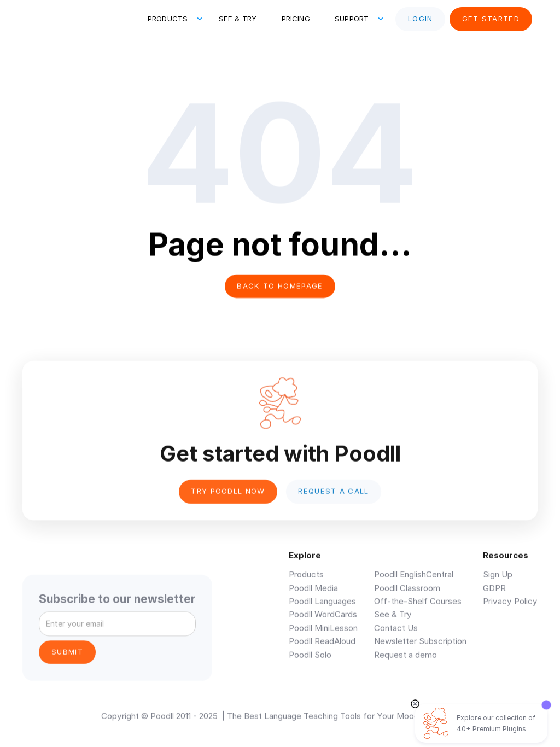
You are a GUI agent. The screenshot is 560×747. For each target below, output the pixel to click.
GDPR (494, 595)
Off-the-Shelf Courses (418, 608)
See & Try (238, 19)
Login (421, 19)
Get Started (491, 19)
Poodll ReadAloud (322, 648)
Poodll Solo (310, 661)
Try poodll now (228, 497)
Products (306, 581)
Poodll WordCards (323, 621)
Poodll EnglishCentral (414, 581)
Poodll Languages (322, 608)
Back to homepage (280, 286)
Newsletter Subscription (420, 648)
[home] (69, 19)
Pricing (296, 19)
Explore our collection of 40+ (496, 723)
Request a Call (334, 497)
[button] (171, 19)
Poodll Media (313, 595)
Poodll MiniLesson (323, 635)
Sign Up (498, 581)
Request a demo (406, 661)
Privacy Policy (510, 608)
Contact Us (396, 635)
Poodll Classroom (407, 595)
